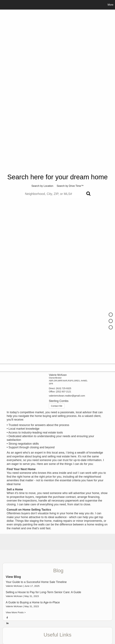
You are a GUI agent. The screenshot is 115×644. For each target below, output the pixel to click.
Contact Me (57, 406)
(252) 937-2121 (64, 392)
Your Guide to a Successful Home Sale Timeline (36, 582)
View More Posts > (16, 612)
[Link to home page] (4, 5)
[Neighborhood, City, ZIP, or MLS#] (57, 194)
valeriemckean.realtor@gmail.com (67, 396)
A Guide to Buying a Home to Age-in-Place (33, 602)
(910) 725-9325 (64, 388)
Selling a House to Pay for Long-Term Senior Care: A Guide (43, 592)
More (111, 5)
